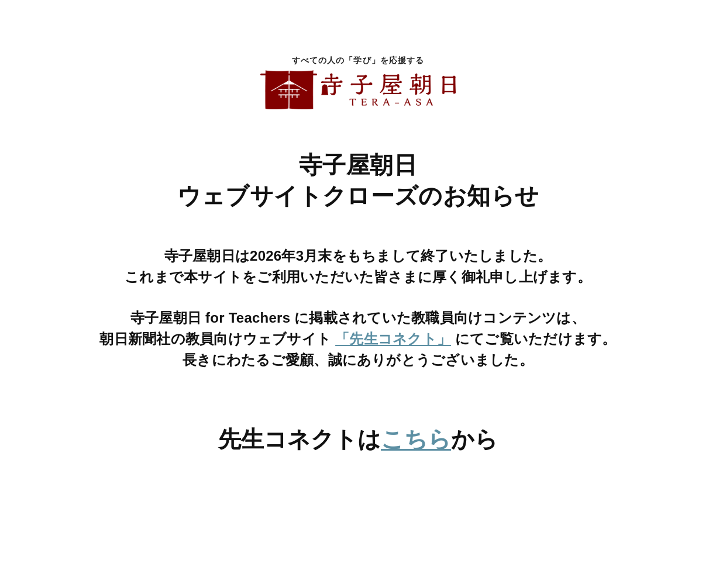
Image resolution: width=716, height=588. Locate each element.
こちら (416, 439)
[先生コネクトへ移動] (358, 500)
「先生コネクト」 (393, 339)
